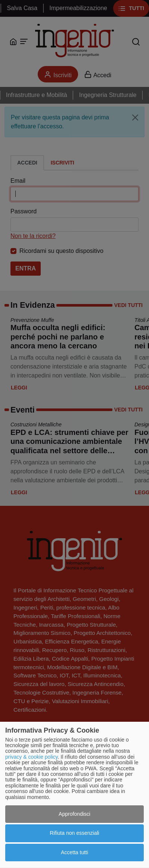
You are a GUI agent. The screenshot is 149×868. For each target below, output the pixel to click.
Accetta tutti (74, 852)
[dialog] (74, 795)
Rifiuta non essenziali (74, 833)
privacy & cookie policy (32, 757)
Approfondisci (74, 814)
